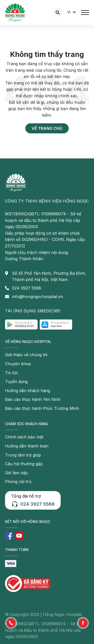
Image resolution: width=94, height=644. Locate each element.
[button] (11, 623)
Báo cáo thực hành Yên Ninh (33, 399)
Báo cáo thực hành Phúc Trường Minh (42, 408)
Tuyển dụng (16, 382)
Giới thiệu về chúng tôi (26, 355)
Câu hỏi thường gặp (24, 464)
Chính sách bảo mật (24, 437)
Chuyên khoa (18, 364)
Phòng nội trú (18, 482)
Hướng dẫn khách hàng (28, 391)
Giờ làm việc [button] (17, 473)
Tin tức (12, 373)
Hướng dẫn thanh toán (27, 446)
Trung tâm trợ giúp (23, 455)
